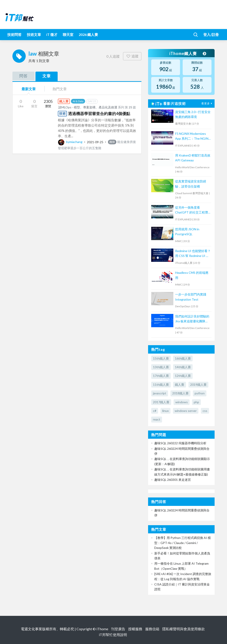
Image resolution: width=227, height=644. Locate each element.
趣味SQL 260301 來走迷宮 (173, 480)
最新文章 (29, 89)
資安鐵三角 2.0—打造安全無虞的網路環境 (193, 114)
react (157, 419)
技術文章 (34, 34)
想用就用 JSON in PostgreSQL (187, 232)
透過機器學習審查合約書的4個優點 (99, 114)
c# (155, 411)
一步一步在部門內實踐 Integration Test (191, 297)
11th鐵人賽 (161, 385)
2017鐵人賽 (161, 402)
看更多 (207, 103)
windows (182, 402)
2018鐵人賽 (180, 393)
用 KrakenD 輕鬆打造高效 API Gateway (193, 158)
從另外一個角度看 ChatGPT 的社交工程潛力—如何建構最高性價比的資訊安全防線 (192, 210)
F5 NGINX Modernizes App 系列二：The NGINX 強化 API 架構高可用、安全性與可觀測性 (193, 136)
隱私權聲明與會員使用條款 (184, 629)
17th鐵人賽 (161, 376)
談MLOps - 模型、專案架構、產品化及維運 (88, 107)
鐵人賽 (180, 385)
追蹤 (132, 56)
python (200, 393)
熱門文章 (60, 89)
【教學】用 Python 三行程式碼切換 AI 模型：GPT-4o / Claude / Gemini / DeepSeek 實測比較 (183, 543)
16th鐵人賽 (183, 358)
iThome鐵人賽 (188, 53)
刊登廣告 (118, 629)
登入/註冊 (211, 34)
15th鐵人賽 (161, 358)
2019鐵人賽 (198, 385)
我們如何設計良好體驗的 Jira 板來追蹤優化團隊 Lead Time (192, 319)
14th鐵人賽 (183, 367)
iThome (102, 629)
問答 (23, 76)
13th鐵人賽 (161, 367)
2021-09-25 (95, 142)
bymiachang (70, 142)
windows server (186, 411)
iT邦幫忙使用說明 (113, 635)
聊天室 (68, 34)
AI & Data (78, 101)
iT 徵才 (52, 34)
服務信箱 (152, 629)
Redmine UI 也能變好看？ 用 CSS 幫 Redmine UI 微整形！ (193, 254)
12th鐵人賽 (183, 376)
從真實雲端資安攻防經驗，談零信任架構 (191, 184)
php (196, 402)
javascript (160, 393)
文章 (47, 76)
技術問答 (14, 34)
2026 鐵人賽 (88, 34)
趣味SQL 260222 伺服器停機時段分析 (180, 443)
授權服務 (135, 629)
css (205, 411)
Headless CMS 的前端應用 (192, 275)
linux (165, 411)
